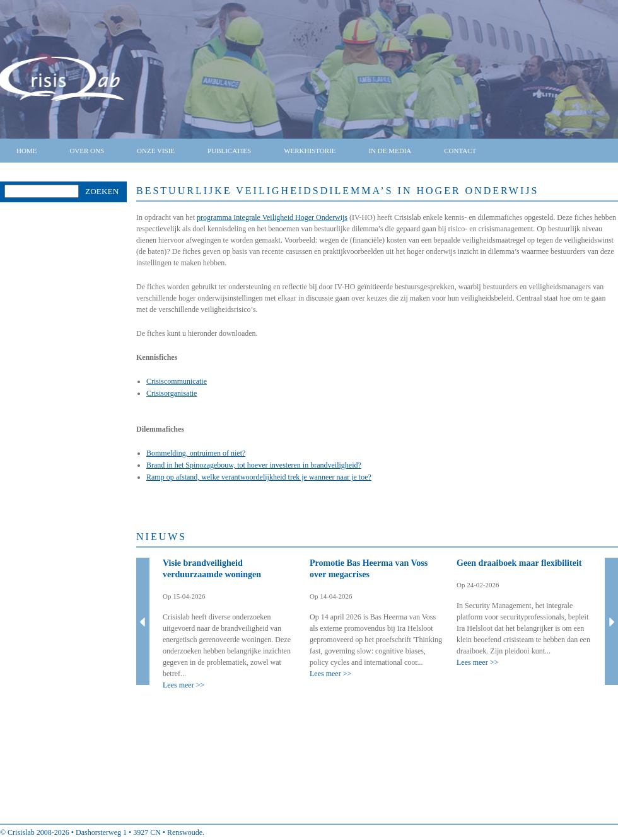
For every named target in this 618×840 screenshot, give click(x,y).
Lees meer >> (184, 685)
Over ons (87, 151)
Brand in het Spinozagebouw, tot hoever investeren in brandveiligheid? (254, 465)
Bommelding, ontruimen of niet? (196, 453)
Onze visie (156, 151)
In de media (390, 151)
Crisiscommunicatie (177, 381)
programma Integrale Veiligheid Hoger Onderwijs (272, 217)
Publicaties (229, 151)
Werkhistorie (310, 151)
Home (26, 151)
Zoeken (102, 191)
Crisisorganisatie (172, 393)
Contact (460, 151)
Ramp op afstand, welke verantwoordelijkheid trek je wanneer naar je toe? (259, 477)
